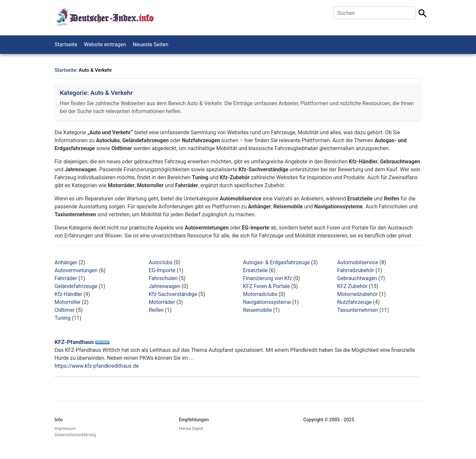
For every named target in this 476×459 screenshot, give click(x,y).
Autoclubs (161, 262)
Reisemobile (257, 310)
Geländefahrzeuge (76, 286)
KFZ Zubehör (352, 286)
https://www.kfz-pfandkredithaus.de (97, 366)
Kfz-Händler (68, 294)
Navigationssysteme (267, 302)
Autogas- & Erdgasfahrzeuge (276, 262)
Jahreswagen (164, 286)
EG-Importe (162, 270)
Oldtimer (65, 310)
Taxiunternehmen (357, 310)
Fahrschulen (163, 278)
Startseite (66, 44)
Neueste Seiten (151, 44)
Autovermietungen (76, 270)
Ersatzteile (255, 270)
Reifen (156, 310)
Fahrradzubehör (356, 270)
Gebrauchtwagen (357, 278)
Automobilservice (358, 262)
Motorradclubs (260, 294)
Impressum (65, 428)
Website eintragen (105, 44)
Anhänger (66, 262)
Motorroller (68, 302)
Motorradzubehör (357, 294)
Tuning (62, 318)
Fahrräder (66, 278)
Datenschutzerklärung (75, 435)
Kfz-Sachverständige (173, 294)
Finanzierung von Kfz (268, 278)
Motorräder (162, 302)
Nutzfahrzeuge (355, 302)
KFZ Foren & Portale (266, 286)
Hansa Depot (191, 428)
